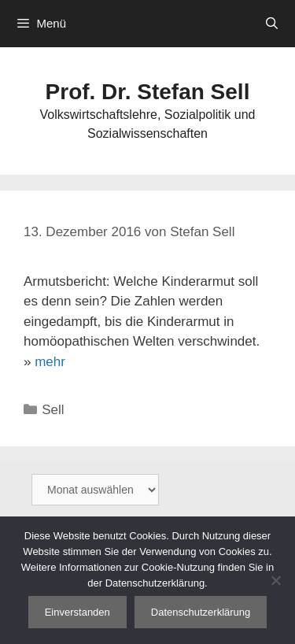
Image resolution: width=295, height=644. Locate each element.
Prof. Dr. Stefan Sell (148, 92)
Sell (53, 410)
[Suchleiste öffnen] (272, 24)
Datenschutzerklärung (201, 612)
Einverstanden (77, 612)
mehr (50, 362)
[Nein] (275, 580)
